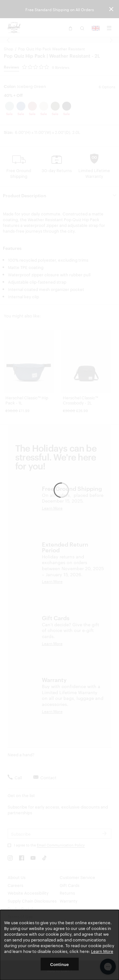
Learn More (102, 951)
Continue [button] (60, 964)
